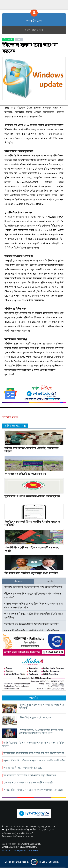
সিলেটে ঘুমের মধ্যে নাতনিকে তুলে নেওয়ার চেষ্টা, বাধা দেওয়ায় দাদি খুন (34, 753)
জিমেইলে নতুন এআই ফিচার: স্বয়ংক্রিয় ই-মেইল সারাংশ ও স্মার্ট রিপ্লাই (32, 523)
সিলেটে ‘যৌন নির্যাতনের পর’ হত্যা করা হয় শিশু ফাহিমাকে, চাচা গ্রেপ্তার (33, 790)
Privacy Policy (20, 851)
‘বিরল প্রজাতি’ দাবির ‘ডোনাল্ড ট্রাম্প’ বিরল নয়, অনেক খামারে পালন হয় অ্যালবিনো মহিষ (33, 606)
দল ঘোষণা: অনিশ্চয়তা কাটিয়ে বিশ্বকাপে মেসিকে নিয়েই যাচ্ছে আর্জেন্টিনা (33, 616)
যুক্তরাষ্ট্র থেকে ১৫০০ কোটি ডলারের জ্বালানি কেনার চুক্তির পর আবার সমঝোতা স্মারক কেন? (41, 731)
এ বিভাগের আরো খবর (15, 426)
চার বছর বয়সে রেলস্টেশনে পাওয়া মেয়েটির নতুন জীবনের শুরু (30, 775)
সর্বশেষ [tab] (50, 581)
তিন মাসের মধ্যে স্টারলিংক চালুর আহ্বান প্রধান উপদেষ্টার (31, 573)
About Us (6, 851)
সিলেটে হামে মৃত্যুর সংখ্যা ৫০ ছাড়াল (36, 717)
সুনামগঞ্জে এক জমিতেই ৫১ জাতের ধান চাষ (25, 474)
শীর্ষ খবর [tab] (18, 581)
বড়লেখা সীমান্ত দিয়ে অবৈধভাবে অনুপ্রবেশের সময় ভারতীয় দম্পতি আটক (34, 760)
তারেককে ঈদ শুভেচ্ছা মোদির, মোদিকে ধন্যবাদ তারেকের (31, 624)
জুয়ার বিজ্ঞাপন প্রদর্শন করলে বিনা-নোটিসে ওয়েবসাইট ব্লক (32, 496)
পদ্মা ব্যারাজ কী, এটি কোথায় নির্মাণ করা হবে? (23, 768)
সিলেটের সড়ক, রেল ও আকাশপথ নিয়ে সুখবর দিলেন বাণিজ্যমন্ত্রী (42, 706)
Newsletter (34, 851)
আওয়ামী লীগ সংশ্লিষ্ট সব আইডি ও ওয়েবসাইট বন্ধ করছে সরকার (31, 549)
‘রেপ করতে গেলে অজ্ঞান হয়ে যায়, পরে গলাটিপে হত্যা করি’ (28, 783)
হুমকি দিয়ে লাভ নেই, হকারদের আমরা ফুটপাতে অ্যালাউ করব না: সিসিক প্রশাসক (33, 744)
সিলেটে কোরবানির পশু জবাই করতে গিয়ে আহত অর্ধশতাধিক (33, 587)
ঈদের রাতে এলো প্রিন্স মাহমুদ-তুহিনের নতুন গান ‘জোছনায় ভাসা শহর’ (32, 595)
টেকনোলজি (8, 39)
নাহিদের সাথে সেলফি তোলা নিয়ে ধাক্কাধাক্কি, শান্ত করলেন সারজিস (31, 450)
